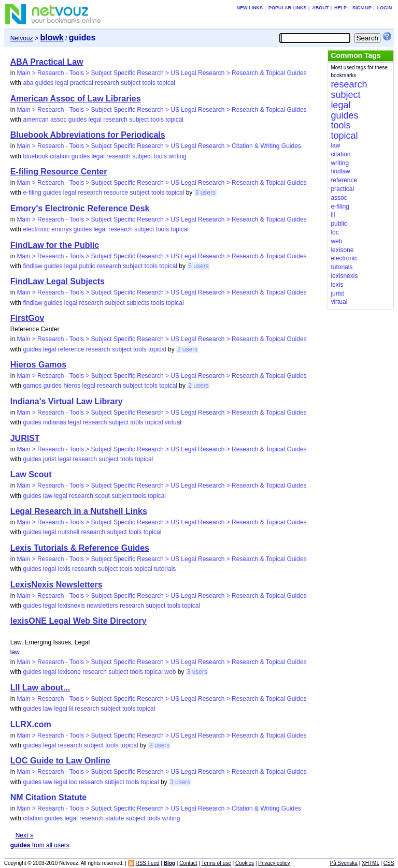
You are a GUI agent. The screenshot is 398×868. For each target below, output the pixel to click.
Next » (25, 835)
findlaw (32, 266)
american (35, 120)
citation (60, 156)
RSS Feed (147, 863)
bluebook (35, 156)
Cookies (245, 863)
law (48, 496)
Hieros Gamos (38, 365)
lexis (64, 569)
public (87, 266)
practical (82, 83)
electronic (36, 229)
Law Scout (31, 474)
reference (71, 349)
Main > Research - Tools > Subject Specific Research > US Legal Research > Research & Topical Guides (161, 73)
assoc (58, 120)
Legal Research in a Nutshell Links (79, 511)
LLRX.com (31, 724)
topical (166, 83)
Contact (188, 863)
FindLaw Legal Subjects (58, 281)
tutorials (165, 569)
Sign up (362, 8)
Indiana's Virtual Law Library (67, 401)
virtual (173, 422)
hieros (72, 386)
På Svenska (344, 863)
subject (131, 83)
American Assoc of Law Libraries (76, 99)
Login (385, 8)
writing (177, 156)
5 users (198, 266)
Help (340, 8)
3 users (205, 193)
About (320, 8)
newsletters (102, 606)
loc (73, 782)
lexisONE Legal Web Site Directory (79, 621)
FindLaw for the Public (55, 245)
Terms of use (216, 863)
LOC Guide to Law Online (60, 761)
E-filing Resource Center (59, 172)
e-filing (32, 193)
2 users (187, 349)
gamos (32, 386)
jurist (49, 459)
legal (61, 83)
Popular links (288, 8)
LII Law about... (40, 688)
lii (71, 709)
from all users (40, 845)
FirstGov (27, 318)
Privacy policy (274, 863)
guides (44, 83)
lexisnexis (72, 606)
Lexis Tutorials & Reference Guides (80, 548)
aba (28, 83)
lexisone (69, 672)
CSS (389, 863)
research (107, 83)
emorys (61, 229)
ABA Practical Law (47, 62)
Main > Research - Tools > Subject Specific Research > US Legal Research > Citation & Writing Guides (159, 146)
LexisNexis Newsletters (56, 585)
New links (250, 8)
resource (116, 193)
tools (149, 83)
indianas (55, 422)
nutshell (69, 532)
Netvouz (22, 38)
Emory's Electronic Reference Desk (80, 208)
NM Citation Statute (49, 797)
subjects (138, 303)
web (170, 672)
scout (102, 496)
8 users (159, 745)
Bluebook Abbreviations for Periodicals (88, 135)
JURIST (25, 438)
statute (115, 818)
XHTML (371, 863)
